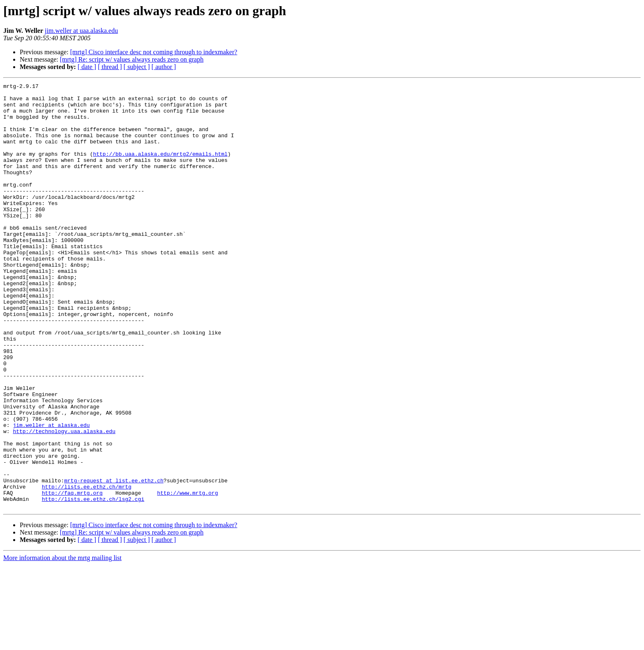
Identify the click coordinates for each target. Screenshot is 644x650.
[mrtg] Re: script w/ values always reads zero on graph (132, 59)
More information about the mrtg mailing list (62, 643)
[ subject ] (137, 67)
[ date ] (87, 67)
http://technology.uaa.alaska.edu (64, 501)
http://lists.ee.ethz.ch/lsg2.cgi (93, 583)
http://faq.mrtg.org (72, 575)
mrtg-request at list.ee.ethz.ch (114, 560)
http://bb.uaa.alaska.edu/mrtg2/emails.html (160, 168)
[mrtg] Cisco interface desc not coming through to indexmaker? (154, 52)
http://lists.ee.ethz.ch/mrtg (87, 568)
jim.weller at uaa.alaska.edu (81, 31)
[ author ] (164, 67)
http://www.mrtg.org (187, 575)
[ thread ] (110, 67)
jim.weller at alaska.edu (51, 494)
